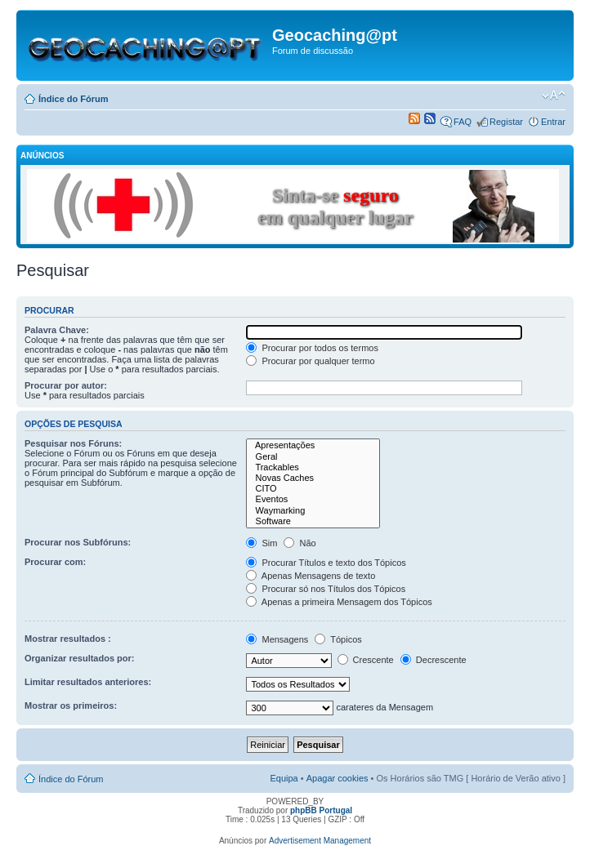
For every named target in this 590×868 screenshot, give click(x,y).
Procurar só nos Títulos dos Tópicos (326, 589)
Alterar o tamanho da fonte (554, 96)
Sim (261, 543)
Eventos (313, 499)
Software (313, 521)
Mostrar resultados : (68, 639)
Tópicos (338, 639)
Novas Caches (313, 478)
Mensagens (277, 639)
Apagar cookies (337, 778)
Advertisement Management (320, 841)
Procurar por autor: (66, 385)
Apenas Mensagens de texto (311, 576)
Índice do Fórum (74, 99)
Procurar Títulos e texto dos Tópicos (326, 563)
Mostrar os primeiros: (71, 706)
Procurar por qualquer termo (310, 361)
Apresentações (313, 445)
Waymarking (313, 511)
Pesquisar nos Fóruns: (73, 443)
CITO (313, 489)
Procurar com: (55, 562)
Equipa (284, 778)
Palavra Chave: (57, 330)
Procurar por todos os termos (312, 348)
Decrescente (434, 660)
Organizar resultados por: (79, 658)
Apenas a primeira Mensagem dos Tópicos (339, 602)
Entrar (553, 122)
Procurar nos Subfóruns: (78, 542)
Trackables (313, 467)
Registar (506, 122)
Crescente (366, 660)
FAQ (463, 122)
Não (299, 543)
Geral (313, 457)
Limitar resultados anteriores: (88, 682)
